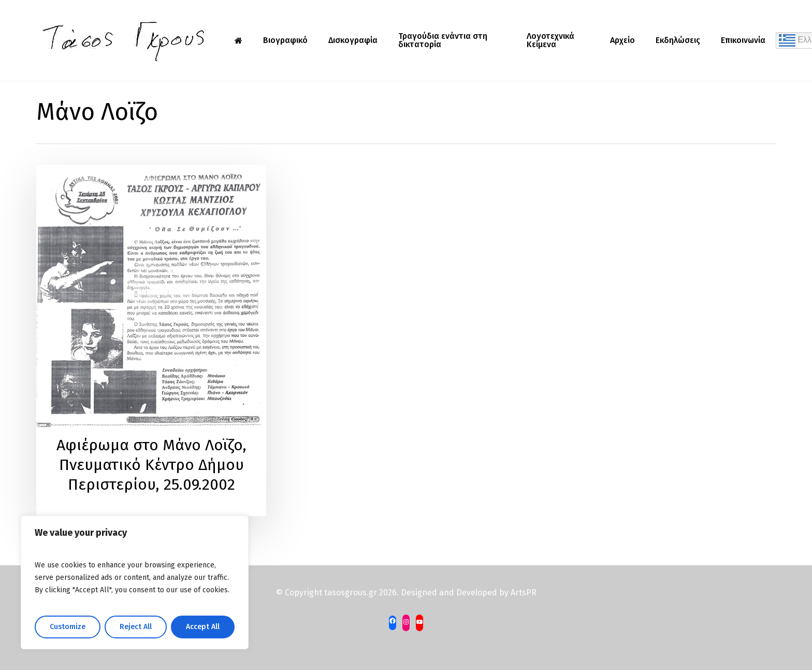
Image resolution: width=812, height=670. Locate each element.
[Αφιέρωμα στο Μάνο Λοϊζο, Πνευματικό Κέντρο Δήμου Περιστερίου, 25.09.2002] (151, 340)
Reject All (136, 627)
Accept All (203, 627)
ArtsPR (524, 593)
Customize (68, 627)
